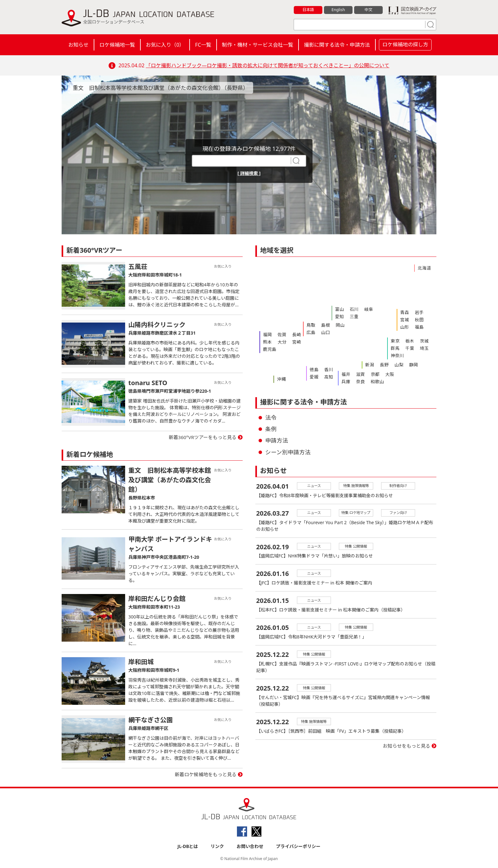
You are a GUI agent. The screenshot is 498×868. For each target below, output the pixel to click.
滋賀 (359, 374)
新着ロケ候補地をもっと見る (206, 774)
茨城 (421, 341)
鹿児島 (269, 348)
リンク (217, 846)
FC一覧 (203, 45)
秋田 (417, 319)
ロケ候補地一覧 (117, 45)
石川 (352, 309)
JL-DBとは (188, 846)
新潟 (369, 364)
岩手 (417, 312)
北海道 (424, 268)
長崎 (293, 334)
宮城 (404, 319)
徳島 (313, 369)
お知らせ (78, 45)
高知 (327, 376)
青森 (404, 312)
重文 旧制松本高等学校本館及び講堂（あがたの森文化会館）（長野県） (166, 88)
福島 (417, 325)
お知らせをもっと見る (407, 749)
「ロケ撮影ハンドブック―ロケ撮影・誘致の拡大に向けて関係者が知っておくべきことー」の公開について (268, 65)
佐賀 (280, 334)
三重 (352, 316)
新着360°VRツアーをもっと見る (203, 437)
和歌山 (374, 381)
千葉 (408, 347)
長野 (382, 364)
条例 (271, 429)
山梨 (396, 364)
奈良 (359, 381)
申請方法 (277, 440)
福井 (345, 374)
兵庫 (345, 381)
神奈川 (397, 354)
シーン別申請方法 (288, 452)
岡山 (337, 325)
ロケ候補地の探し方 (405, 44)
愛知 (339, 316)
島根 (324, 325)
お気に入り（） (165, 45)
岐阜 (366, 309)
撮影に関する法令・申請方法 (337, 45)
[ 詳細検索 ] (249, 173)
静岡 (409, 364)
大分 (280, 341)
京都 (372, 374)
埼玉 (421, 347)
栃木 (408, 341)
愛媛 (313, 376)
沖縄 (281, 379)
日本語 (308, 10)
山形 (404, 325)
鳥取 (310, 325)
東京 (394, 341)
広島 (310, 331)
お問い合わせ (250, 846)
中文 (368, 10)
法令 (271, 417)
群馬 (394, 347)
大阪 (385, 374)
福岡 (267, 334)
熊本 (267, 341)
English (338, 10)
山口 (324, 331)
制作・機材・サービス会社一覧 (258, 45)
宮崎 (293, 341)
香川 (327, 369)
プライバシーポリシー (298, 846)
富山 (339, 309)
